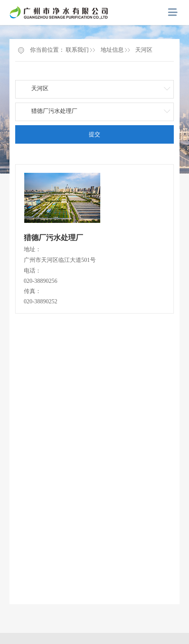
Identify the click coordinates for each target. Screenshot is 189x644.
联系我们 (77, 50)
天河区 (144, 50)
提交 (94, 134)
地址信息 (112, 50)
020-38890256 (41, 281)
